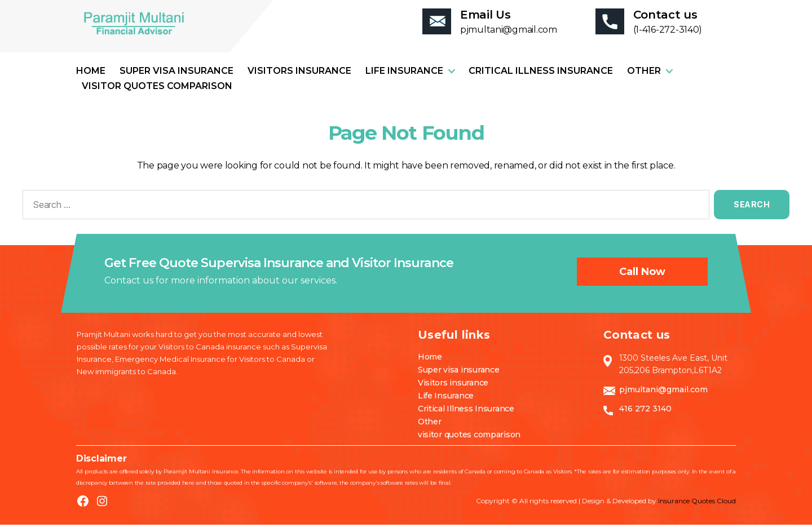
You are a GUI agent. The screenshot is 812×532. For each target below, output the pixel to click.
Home (91, 78)
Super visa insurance (176, 78)
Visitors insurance (299, 78)
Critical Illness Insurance (541, 78)
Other (644, 78)
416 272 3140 (645, 416)
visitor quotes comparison (157, 93)
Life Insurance (404, 78)
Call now (642, 279)
